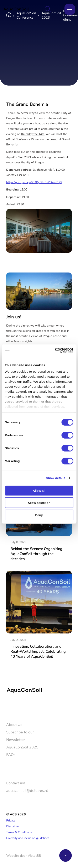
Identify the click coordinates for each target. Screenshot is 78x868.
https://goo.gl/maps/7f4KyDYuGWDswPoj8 (34, 182)
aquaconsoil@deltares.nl (27, 790)
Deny (39, 515)
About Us (14, 724)
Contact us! (15, 783)
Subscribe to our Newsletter (20, 736)
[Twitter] (9, 707)
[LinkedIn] (21, 707)
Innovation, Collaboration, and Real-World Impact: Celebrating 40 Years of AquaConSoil (38, 651)
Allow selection (39, 503)
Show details (56, 478)
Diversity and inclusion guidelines (28, 838)
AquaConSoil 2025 (22, 747)
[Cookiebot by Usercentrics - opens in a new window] (56, 350)
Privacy (11, 820)
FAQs (11, 754)
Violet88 (34, 855)
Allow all (39, 490)
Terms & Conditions (19, 832)
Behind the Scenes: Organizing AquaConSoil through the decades (36, 554)
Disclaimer (13, 826)
